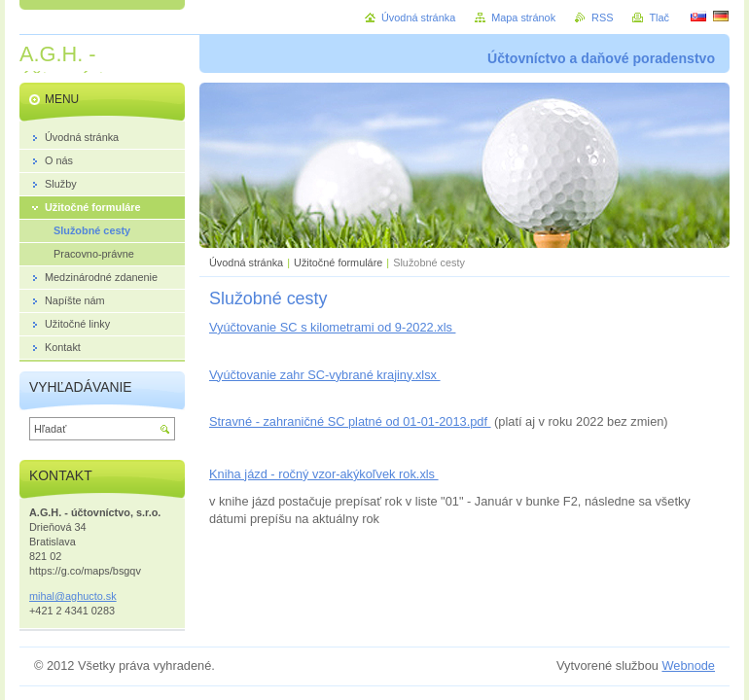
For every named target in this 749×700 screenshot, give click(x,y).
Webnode (688, 665)
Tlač (659, 17)
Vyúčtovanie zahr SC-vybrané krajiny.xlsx (325, 375)
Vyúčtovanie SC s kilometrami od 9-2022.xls (332, 327)
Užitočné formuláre (338, 262)
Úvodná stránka (246, 262)
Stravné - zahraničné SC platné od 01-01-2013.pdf (350, 421)
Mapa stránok (523, 17)
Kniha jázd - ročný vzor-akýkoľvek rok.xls (324, 474)
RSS (602, 17)
